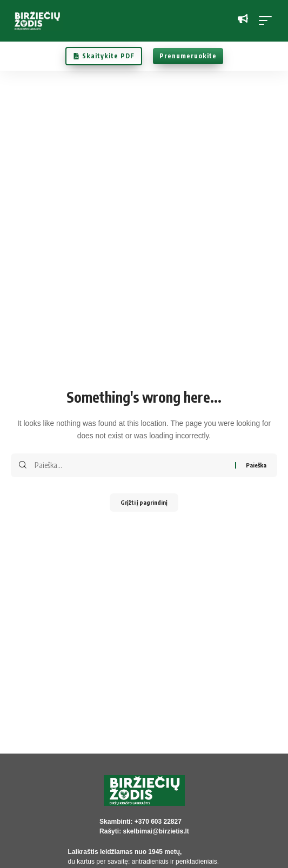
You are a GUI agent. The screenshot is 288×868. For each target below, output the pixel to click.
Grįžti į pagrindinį (144, 502)
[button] (268, 21)
